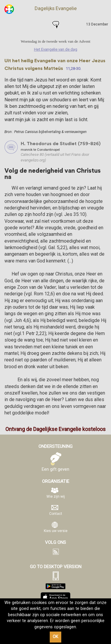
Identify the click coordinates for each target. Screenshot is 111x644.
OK (55, 637)
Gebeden (56, 25)
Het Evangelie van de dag (31, 25)
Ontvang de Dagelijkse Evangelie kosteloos (55, 429)
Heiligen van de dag (43, 25)
